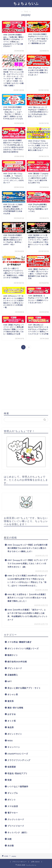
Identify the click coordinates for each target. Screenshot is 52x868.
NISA (10, 741)
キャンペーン (14, 747)
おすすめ (12, 714)
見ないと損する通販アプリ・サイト (24, 688)
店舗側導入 (13, 675)
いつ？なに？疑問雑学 (18, 787)
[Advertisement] (26, 380)
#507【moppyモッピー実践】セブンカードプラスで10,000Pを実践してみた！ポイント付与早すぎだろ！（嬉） (28, 564)
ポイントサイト (15, 734)
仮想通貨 (12, 767)
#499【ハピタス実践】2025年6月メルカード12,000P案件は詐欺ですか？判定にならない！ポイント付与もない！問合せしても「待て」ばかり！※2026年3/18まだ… (27, 581)
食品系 (11, 727)
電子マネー (13, 813)
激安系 (11, 701)
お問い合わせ (35, 862)
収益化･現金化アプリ (17, 773)
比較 (10, 839)
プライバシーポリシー (19, 862)
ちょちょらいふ (26, 3)
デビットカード (15, 668)
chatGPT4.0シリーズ (18, 754)
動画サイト (13, 655)
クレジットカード (16, 819)
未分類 (11, 846)
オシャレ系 (13, 694)
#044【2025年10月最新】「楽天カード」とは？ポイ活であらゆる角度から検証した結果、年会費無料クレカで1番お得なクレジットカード (28, 615)
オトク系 (12, 721)
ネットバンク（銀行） (18, 832)
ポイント (12, 800)
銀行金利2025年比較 (17, 662)
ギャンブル (13, 793)
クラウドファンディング (19, 760)
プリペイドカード (16, 826)
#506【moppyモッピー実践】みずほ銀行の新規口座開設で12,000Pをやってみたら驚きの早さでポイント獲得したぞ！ (28, 548)
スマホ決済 (13, 806)
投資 (10, 780)
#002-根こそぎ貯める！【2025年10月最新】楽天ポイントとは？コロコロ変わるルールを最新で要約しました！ (27, 598)
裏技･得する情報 (15, 708)
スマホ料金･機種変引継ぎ (20, 642)
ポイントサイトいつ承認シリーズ (23, 649)
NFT (10, 681)
